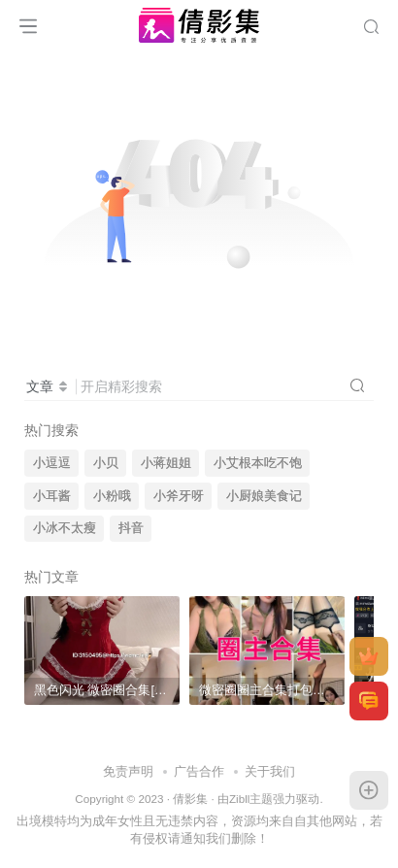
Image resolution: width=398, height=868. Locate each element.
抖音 (131, 528)
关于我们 (270, 771)
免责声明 (128, 771)
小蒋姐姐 (166, 463)
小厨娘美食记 (264, 496)
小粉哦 (112, 496)
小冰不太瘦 (65, 528)
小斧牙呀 (179, 496)
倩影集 (190, 799)
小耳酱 (52, 496)
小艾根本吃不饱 (258, 463)
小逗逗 (52, 463)
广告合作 (199, 771)
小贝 (106, 463)
